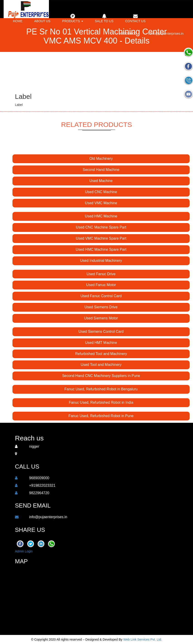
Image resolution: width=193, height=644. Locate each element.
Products (72, 18)
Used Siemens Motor (101, 318)
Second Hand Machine (101, 170)
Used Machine (101, 181)
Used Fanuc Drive (101, 274)
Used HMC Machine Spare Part (101, 249)
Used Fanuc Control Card (101, 296)
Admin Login (24, 551)
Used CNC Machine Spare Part (101, 227)
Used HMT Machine (101, 343)
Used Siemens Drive (101, 307)
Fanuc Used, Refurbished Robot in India (101, 402)
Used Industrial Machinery (101, 261)
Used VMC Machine (101, 203)
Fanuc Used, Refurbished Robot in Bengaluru (101, 389)
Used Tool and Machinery (101, 365)
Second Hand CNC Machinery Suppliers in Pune (101, 376)
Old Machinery (101, 159)
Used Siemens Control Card (101, 332)
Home (18, 18)
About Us (42, 18)
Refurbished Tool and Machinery (101, 354)
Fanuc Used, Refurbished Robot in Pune (101, 416)
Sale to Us (104, 18)
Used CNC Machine (101, 192)
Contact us (135, 18)
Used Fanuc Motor (101, 285)
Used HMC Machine (101, 216)
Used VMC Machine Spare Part (101, 238)
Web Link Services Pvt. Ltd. (143, 639)
